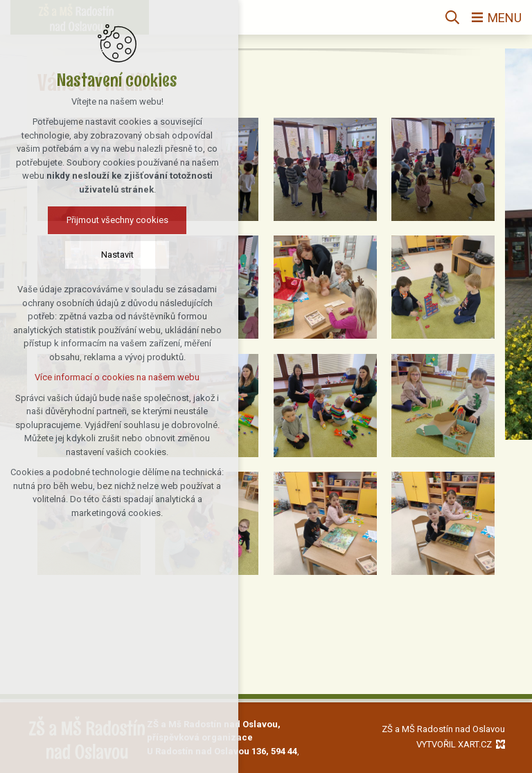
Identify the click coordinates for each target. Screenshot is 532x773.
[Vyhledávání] (452, 17)
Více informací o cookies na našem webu (91, 377)
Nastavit (90, 255)
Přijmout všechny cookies (90, 220)
